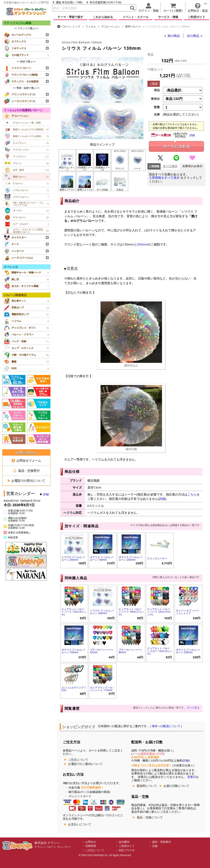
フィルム (91, 26)
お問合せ (91, 842)
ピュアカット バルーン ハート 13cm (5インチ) (74, 612)
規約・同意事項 (161, 842)
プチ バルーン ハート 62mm (102, 651)
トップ (71, 26)
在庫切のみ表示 (192, 166)
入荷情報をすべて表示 (164, 178)
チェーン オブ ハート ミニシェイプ (188, 612)
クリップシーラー (157, 558)
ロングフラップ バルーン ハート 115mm (101, 689)
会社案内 (124, 842)
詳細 (46, 494)
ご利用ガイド (127, 846)
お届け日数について (176, 786)
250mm (142, 244)
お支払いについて (80, 824)
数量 (157, 107)
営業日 (192, 777)
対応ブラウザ (127, 850)
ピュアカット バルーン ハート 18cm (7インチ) (131, 612)
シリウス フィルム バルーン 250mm (73, 558)
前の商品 (174, 36)
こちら (192, 494)
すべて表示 (170, 166)
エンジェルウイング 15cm (74, 689)
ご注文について (78, 760)
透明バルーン (133, 26)
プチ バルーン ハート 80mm (130, 651)
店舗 (155, 846)
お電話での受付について (26, 481)
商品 (157, 90)
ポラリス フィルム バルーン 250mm (130, 558)
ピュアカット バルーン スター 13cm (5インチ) (160, 651)
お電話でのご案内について (85, 764)
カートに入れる (176, 146)
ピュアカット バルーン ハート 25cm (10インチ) (159, 612)
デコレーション (111, 26)
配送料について (147, 786)
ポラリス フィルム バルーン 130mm (102, 558)
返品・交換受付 (26, 471)
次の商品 (193, 36)
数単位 (155, 99)
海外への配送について (166, 726)
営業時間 (91, 846)
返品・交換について (150, 817)
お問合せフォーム (26, 461)
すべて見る (193, 708)
